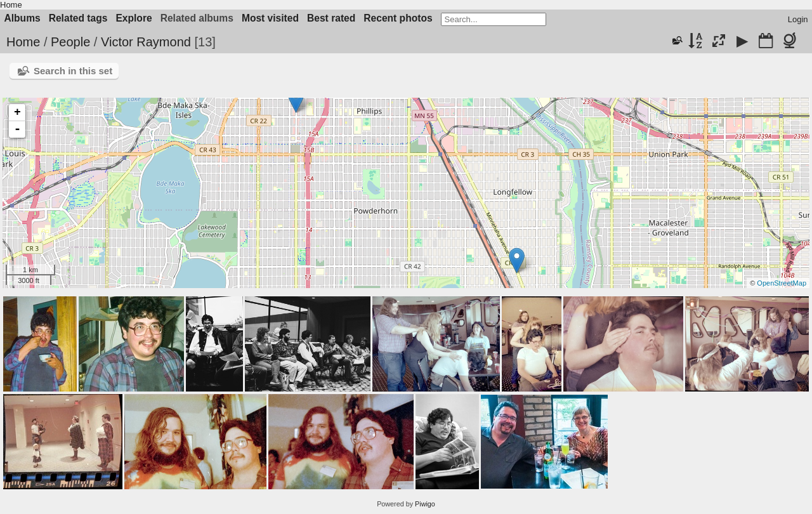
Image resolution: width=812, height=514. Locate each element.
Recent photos (398, 18)
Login (798, 19)
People (70, 42)
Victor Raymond (146, 42)
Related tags (78, 18)
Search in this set (73, 71)
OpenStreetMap (782, 283)
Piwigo (425, 504)
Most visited (270, 18)
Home (11, 5)
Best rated (331, 18)
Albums (23, 18)
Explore (134, 18)
